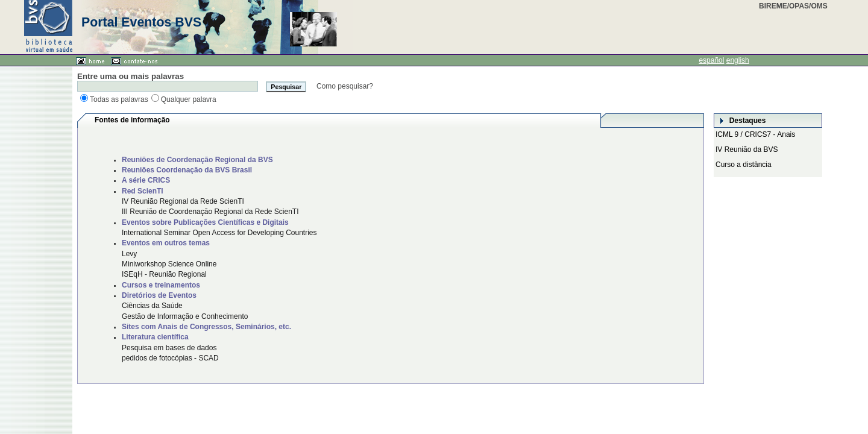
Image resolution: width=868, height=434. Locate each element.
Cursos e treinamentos (161, 285)
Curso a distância (744, 165)
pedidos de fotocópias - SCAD (170, 358)
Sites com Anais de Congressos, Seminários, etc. (206, 327)
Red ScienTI (143, 191)
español (711, 60)
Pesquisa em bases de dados (169, 348)
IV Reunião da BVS (747, 149)
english (738, 60)
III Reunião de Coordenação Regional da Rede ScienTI (210, 212)
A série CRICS (146, 180)
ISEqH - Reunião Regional (164, 274)
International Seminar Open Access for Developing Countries (219, 233)
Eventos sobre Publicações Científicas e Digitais (205, 222)
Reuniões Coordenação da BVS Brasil (187, 170)
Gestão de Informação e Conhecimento (185, 316)
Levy (129, 254)
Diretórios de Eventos (159, 295)
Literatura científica (155, 337)
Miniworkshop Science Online (169, 264)
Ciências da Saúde (152, 306)
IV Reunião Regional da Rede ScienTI (183, 201)
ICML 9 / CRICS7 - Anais (755, 134)
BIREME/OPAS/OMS (793, 6)
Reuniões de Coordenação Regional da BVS (197, 160)
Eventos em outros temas (166, 243)
